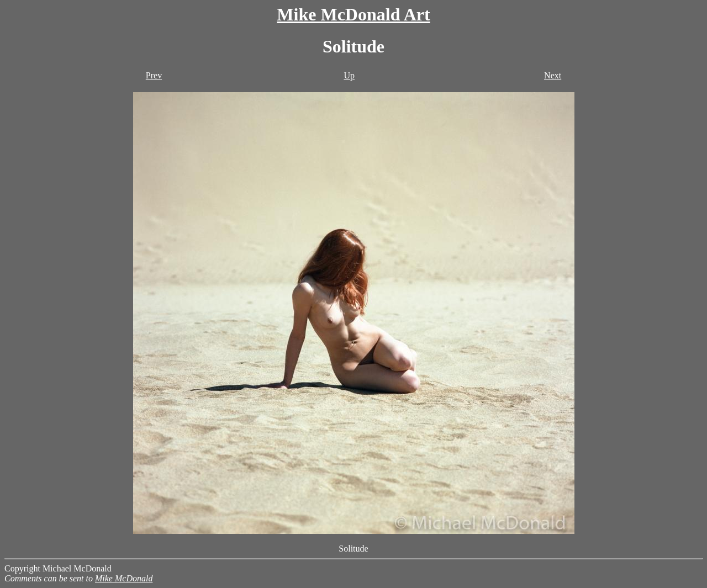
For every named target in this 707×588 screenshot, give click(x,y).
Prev (154, 75)
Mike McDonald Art (353, 14)
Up (349, 75)
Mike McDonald (124, 578)
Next (553, 75)
